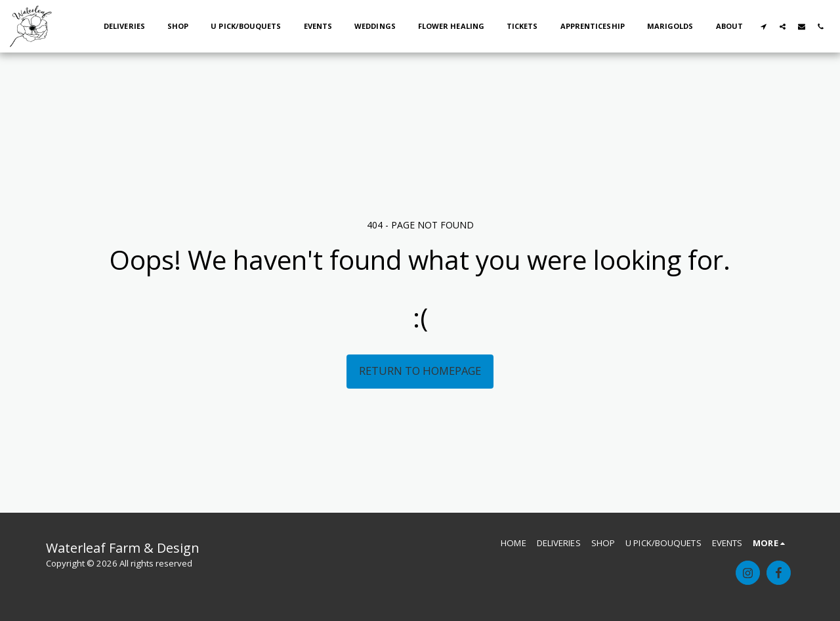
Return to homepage (420, 371)
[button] (764, 26)
